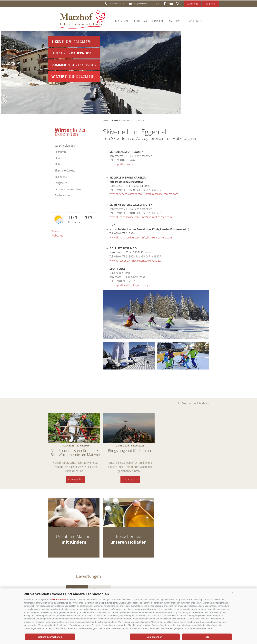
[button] (233, 593)
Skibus (59, 164)
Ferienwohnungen (148, 21)
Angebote (176, 21)
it (159, 4)
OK (207, 637)
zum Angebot (76, 479)
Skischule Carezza (65, 170)
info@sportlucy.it (141, 285)
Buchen (210, 4)
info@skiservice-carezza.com (161, 194)
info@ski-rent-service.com (157, 217)
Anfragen (192, 4)
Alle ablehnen (155, 637)
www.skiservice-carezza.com (126, 194)
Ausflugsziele (62, 195)
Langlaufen (61, 183)
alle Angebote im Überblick (193, 403)
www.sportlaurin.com (122, 164)
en (154, 4)
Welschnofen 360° (65, 146)
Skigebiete (61, 177)
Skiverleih (60, 158)
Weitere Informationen (50, 637)
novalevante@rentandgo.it (147, 261)
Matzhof (82, 19)
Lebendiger (71, 53)
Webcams (57, 236)
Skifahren (60, 152)
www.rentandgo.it (120, 261)
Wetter (55, 231)
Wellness (196, 21)
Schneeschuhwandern (68, 189)
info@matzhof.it (140, 4)
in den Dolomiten (71, 42)
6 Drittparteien (59, 600)
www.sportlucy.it (119, 285)
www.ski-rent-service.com (124, 217)
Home (105, 121)
